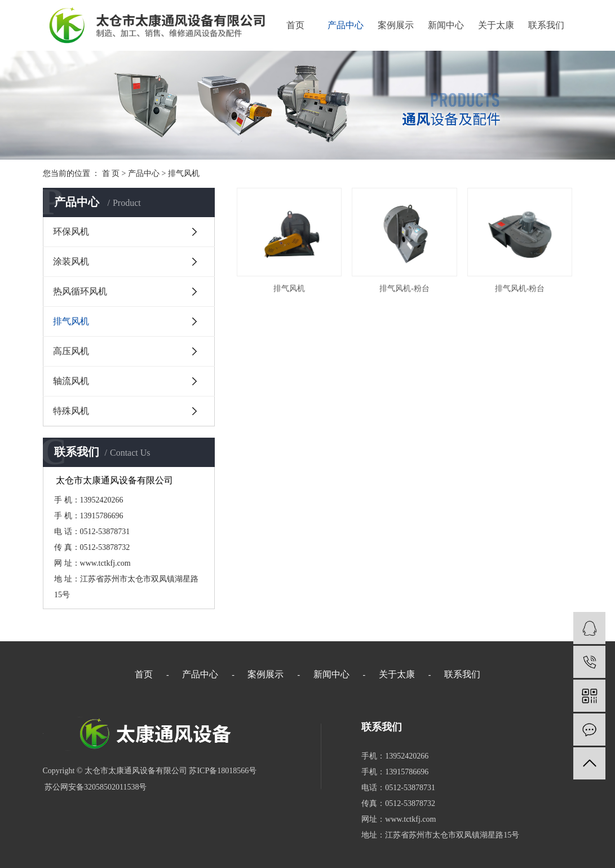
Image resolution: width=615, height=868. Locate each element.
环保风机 (71, 232)
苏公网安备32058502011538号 (95, 787)
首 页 (111, 173)
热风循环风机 (80, 291)
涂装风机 (71, 261)
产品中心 (346, 25)
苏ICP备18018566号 (223, 771)
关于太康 (496, 25)
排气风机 (184, 173)
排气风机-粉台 (404, 288)
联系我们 (546, 25)
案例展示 (396, 25)
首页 (295, 25)
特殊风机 (71, 411)
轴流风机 (71, 381)
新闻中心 (446, 25)
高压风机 (71, 351)
